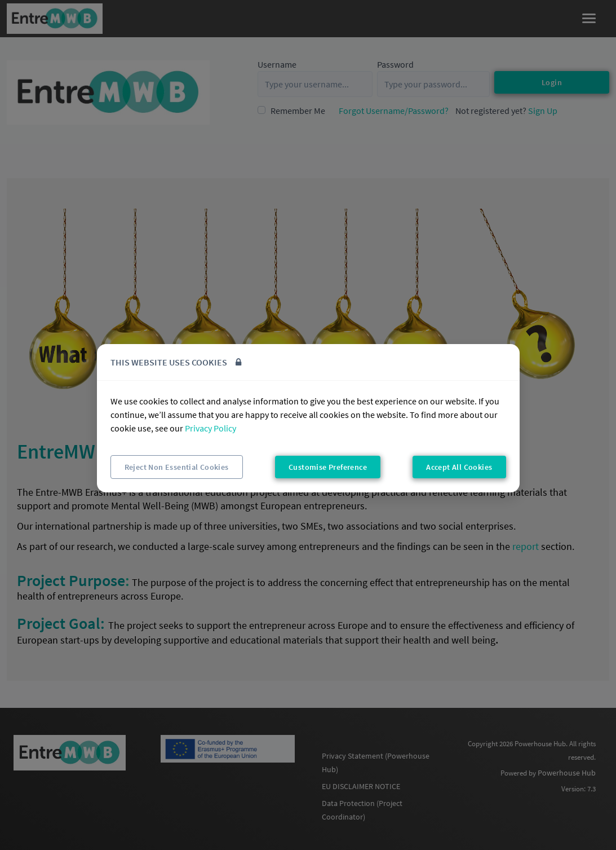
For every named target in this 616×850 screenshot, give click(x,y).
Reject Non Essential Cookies (177, 467)
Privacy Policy (210, 428)
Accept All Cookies (459, 467)
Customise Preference (328, 467)
